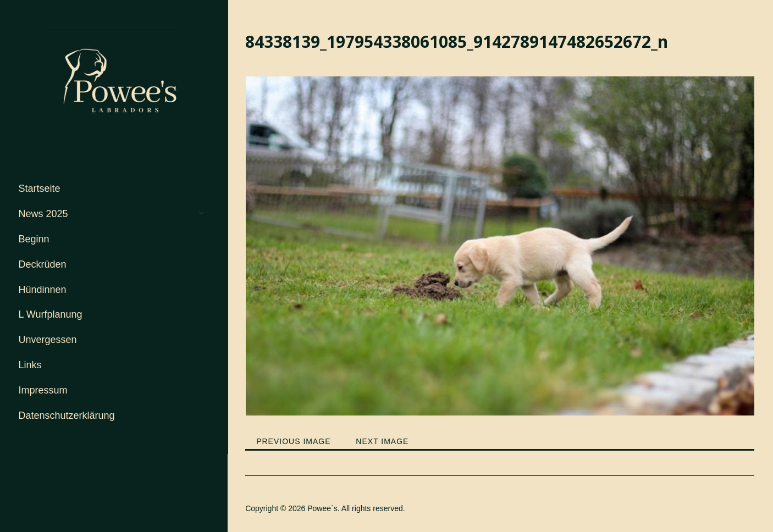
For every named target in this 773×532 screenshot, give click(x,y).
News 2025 (43, 214)
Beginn (34, 239)
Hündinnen (43, 290)
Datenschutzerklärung (67, 415)
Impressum (43, 390)
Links (30, 365)
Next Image (382, 441)
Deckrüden (43, 264)
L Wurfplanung (51, 314)
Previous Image (293, 441)
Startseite (40, 189)
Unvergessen (48, 340)
